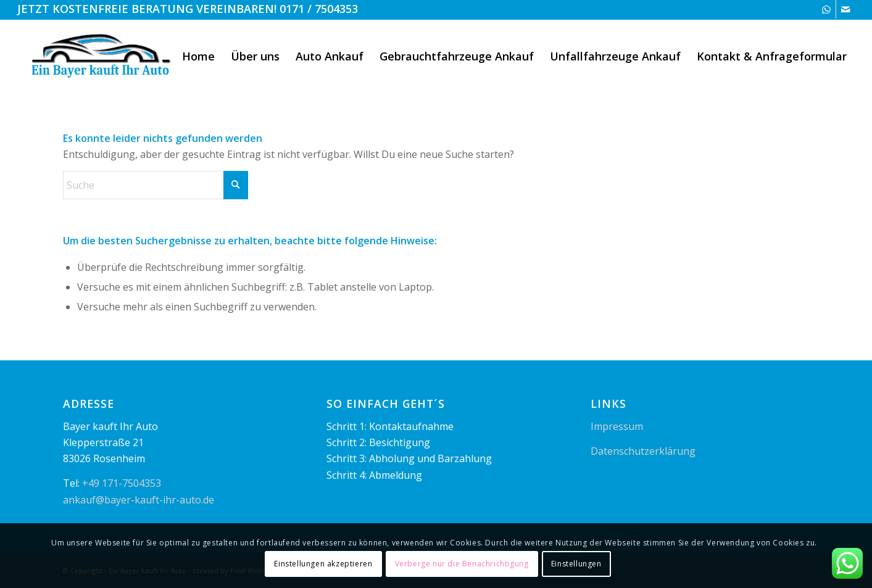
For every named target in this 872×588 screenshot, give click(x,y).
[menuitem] (198, 56)
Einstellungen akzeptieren (323, 564)
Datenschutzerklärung (643, 451)
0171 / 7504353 (319, 9)
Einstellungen (576, 564)
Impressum (617, 426)
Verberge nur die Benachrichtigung (462, 564)
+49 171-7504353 (122, 483)
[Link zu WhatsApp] (827, 9)
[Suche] (156, 185)
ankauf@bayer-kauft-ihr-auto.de (139, 500)
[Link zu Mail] (845, 9)
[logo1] (102, 56)
